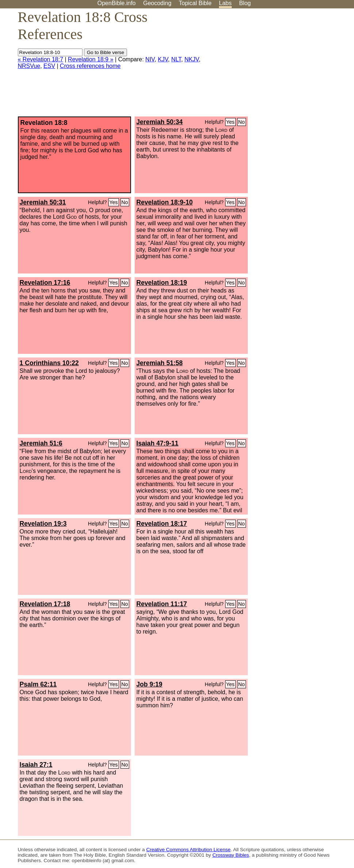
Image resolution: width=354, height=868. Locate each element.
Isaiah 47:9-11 (157, 443)
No (242, 122)
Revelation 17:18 (45, 604)
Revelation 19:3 (43, 524)
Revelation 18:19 (162, 283)
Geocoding (157, 3)
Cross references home (90, 66)
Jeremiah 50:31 (43, 202)
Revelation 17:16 (45, 283)
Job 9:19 (149, 684)
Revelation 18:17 (162, 524)
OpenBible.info (117, 3)
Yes (230, 122)
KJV (163, 59)
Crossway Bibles (231, 855)
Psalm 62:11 (38, 684)
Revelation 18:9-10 (165, 202)
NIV (150, 59)
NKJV (191, 59)
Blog (245, 3)
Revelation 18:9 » (91, 59)
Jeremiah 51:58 (160, 363)
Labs (225, 3)
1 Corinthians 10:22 (49, 363)
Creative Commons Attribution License (188, 850)
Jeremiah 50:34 (160, 122)
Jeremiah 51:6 (41, 443)
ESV (49, 66)
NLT (176, 59)
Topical (195, 3)
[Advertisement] (280, 65)
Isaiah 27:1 (36, 765)
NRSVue (29, 66)
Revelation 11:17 (162, 604)
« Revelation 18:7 (41, 59)
